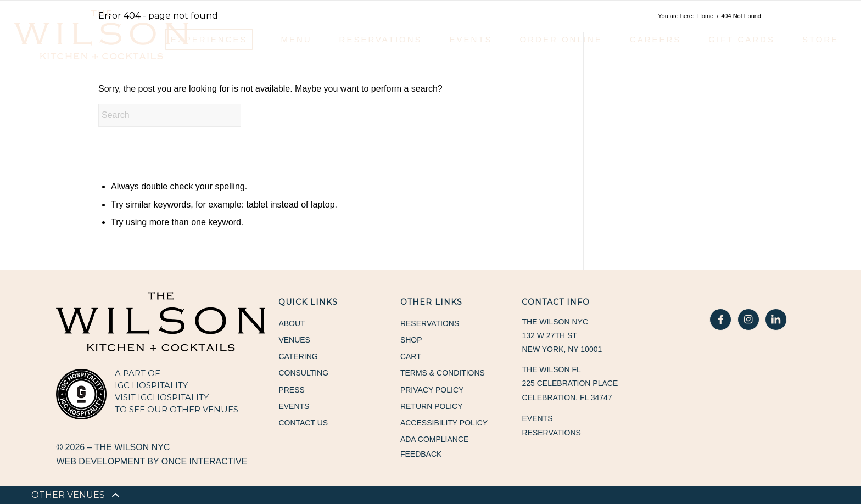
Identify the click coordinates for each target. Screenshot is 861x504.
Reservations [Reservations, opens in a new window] (551, 433)
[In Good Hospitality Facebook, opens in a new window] (720, 320)
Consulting (303, 373)
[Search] (181, 115)
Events (294, 407)
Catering (298, 357)
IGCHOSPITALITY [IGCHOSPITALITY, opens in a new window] (173, 397)
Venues (294, 340)
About (292, 323)
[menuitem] (68, 495)
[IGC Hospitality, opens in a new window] (81, 394)
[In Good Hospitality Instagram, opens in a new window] (748, 320)
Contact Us (303, 423)
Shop (411, 340)
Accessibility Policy (444, 423)
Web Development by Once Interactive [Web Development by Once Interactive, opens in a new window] (152, 461)
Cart (411, 357)
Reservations (430, 323)
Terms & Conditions (443, 373)
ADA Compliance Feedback (434, 447)
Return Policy (432, 407)
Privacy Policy (432, 390)
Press (291, 390)
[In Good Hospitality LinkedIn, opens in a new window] (776, 320)
